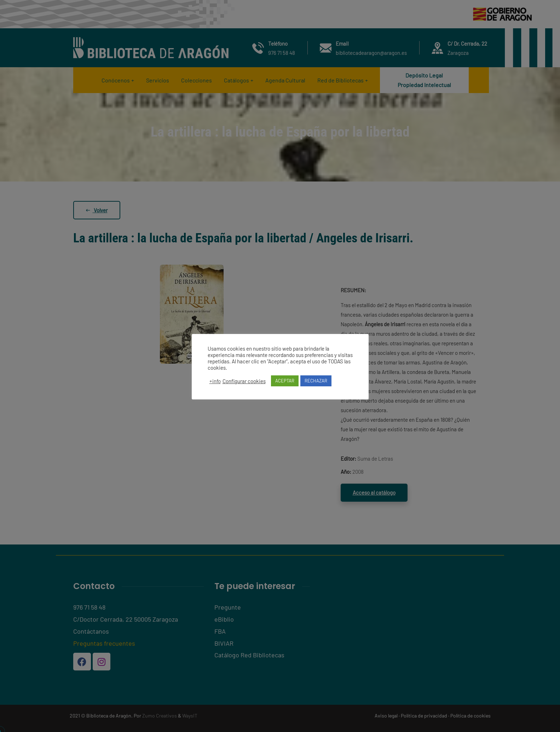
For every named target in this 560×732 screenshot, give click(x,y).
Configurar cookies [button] (244, 381)
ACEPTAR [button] (285, 381)
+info (215, 381)
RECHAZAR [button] (316, 381)
